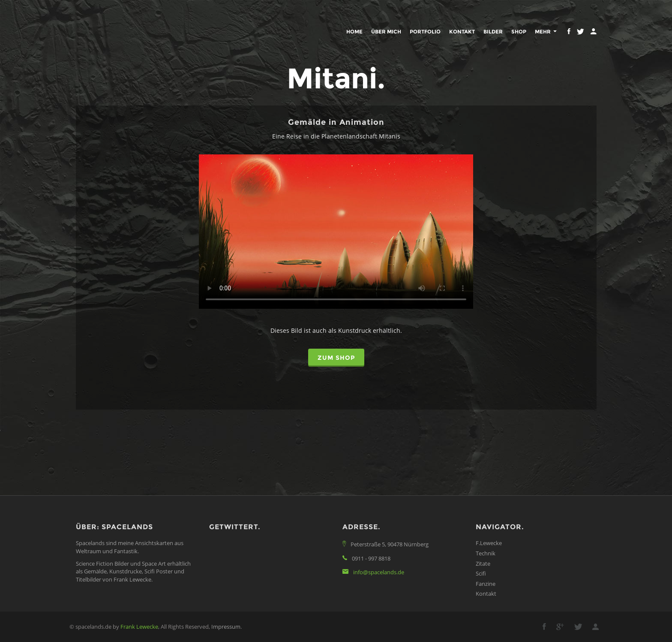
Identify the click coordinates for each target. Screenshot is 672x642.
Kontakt (462, 32)
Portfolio (425, 32)
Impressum (226, 627)
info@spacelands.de (379, 572)
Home (354, 32)
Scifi (481, 573)
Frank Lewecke (139, 627)
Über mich (386, 32)
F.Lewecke (489, 543)
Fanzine (486, 584)
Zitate (483, 564)
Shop (519, 32)
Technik (486, 553)
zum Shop (336, 358)
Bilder (493, 32)
